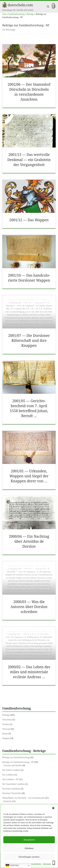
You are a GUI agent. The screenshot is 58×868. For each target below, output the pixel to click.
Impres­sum (47, 864)
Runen (5, 734)
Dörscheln (7, 720)
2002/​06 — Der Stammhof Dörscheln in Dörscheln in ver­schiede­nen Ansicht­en (29, 92)
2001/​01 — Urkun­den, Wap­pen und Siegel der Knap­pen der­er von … (29, 476)
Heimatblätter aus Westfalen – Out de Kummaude (23, 798)
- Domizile (7, 801)
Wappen (6, 738)
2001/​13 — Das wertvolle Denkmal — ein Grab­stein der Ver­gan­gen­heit (29, 160)
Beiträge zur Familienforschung (16, 757)
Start (4, 14)
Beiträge (30, 14)
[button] (53, 808)
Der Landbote (8, 775)
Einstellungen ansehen (29, 857)
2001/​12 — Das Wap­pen (29, 220)
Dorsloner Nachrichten (12, 793)
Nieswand (7, 729)
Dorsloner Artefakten (11, 789)
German (12, 866)
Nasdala (6, 724)
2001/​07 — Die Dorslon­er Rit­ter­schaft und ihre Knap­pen (29, 340)
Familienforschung (17, 14)
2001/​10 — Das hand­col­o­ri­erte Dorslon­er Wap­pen (29, 278)
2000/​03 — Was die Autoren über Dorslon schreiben (29, 607)
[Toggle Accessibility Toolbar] (54, 863)
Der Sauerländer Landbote (14, 784)
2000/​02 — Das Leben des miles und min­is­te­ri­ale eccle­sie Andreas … (29, 672)
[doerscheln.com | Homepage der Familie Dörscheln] (4, 4)
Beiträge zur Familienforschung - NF (18, 762)
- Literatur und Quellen (12, 765)
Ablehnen (29, 848)
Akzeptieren (29, 840)
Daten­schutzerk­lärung (33, 864)
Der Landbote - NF (10, 779)
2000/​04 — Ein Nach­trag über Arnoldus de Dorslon (29, 541)
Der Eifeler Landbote (11, 770)
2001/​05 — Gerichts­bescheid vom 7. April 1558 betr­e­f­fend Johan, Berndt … (29, 408)
